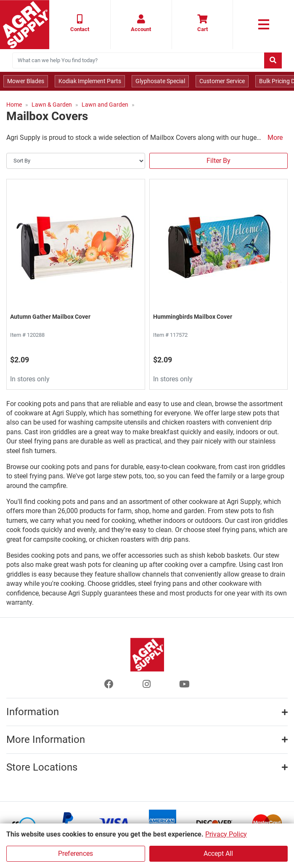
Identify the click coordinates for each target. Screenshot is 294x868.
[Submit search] (273, 60)
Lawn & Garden (52, 105)
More (275, 138)
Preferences (75, 854)
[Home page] (25, 25)
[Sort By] (76, 161)
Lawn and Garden (105, 105)
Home (14, 105)
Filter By (219, 161)
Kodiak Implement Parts (90, 81)
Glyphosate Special (160, 81)
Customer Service (222, 81)
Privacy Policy (226, 834)
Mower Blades (26, 81)
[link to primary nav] (264, 24)
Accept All (218, 854)
